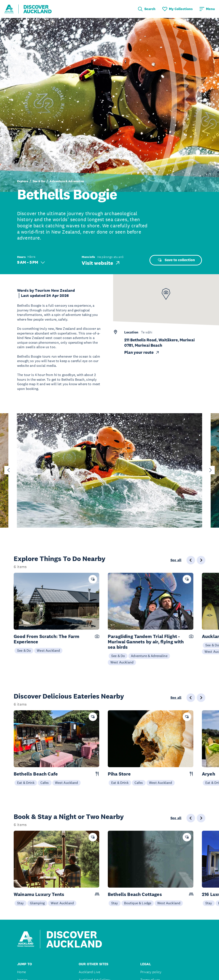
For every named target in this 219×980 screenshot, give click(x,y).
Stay (21, 903)
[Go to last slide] (9, 470)
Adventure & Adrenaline (67, 181)
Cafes (45, 783)
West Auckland (48, 650)
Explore (23, 181)
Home (22, 972)
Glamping (37, 903)
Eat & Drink (26, 783)
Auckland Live (89, 972)
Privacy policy (151, 972)
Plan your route (142, 352)
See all (176, 560)
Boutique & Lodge (138, 903)
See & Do (39, 181)
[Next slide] (210, 470)
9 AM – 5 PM (31, 262)
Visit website (101, 263)
